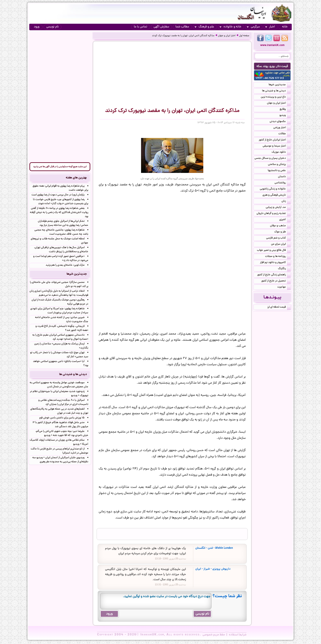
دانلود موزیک (281, 152)
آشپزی (285, 220)
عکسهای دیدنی (280, 122)
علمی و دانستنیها (279, 171)
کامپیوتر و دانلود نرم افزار (275, 263)
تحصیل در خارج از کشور (276, 281)
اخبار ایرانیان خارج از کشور (275, 140)
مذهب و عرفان (280, 226)
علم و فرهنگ (204, 27)
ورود (37, 27)
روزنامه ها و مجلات (278, 257)
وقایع (285, 110)
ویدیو (285, 116)
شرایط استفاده (238, 635)
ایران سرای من (281, 244)
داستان (284, 177)
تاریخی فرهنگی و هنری (277, 195)
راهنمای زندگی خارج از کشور (274, 275)
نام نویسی (53, 27)
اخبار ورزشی (282, 128)
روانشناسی (283, 183)
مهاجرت (284, 287)
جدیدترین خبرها (280, 85)
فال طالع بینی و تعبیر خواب (274, 251)
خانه (285, 27)
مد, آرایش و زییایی (278, 208)
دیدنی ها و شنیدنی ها (276, 91)
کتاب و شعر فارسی (278, 238)
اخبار (270, 27)
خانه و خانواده (230, 27)
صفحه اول (244, 36)
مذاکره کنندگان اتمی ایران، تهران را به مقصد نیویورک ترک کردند (183, 36)
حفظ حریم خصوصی (214, 635)
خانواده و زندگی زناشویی (275, 189)
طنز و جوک (283, 232)
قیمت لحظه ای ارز (279, 307)
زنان (286, 202)
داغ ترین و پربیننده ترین (276, 97)
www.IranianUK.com (272, 45)
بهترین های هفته (76, 178)
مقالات (285, 134)
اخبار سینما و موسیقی (277, 146)
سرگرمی (253, 27)
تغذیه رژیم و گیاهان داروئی (274, 214)
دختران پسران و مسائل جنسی (273, 159)
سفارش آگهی (161, 27)
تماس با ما (141, 27)
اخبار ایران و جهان (227, 36)
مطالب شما (182, 27)
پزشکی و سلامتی (279, 165)
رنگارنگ (284, 269)
